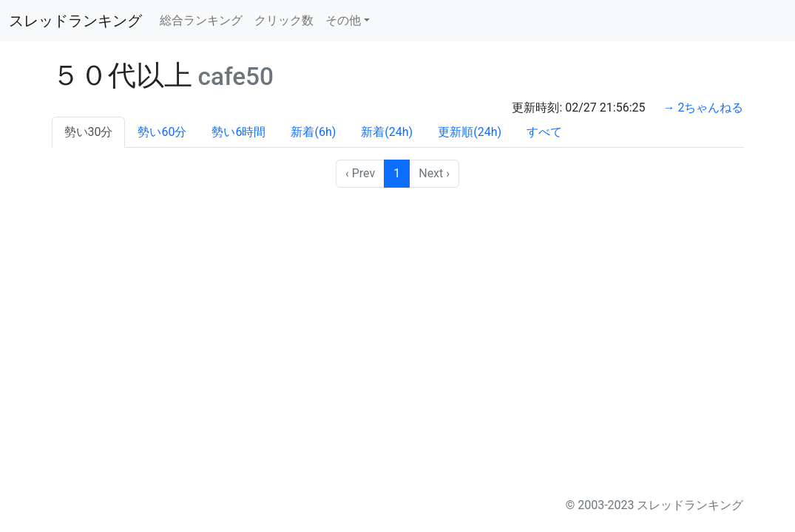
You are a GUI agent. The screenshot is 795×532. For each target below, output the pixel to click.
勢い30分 (89, 132)
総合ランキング (201, 20)
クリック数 (284, 20)
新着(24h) (387, 132)
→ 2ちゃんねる (704, 108)
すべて (544, 132)
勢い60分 (162, 132)
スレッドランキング (75, 21)
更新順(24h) (470, 132)
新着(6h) (313, 132)
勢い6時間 (238, 132)
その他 (343, 20)
